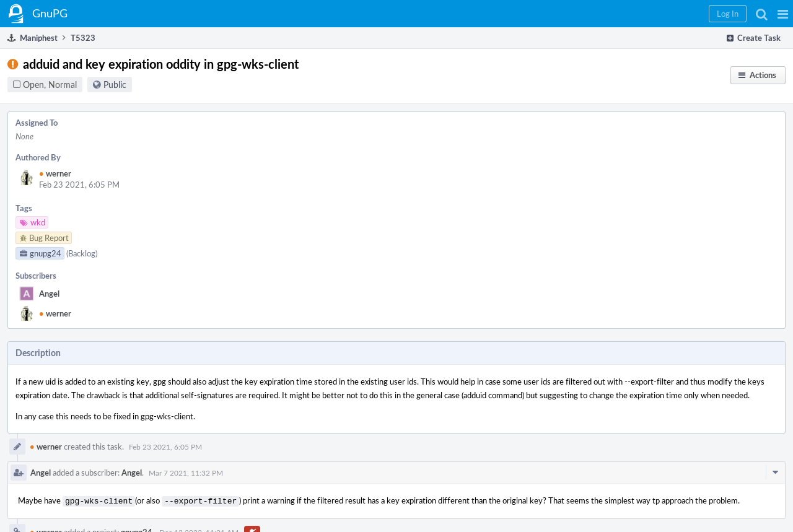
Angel (49, 294)
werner (55, 173)
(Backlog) (82, 253)
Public (115, 85)
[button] (783, 14)
